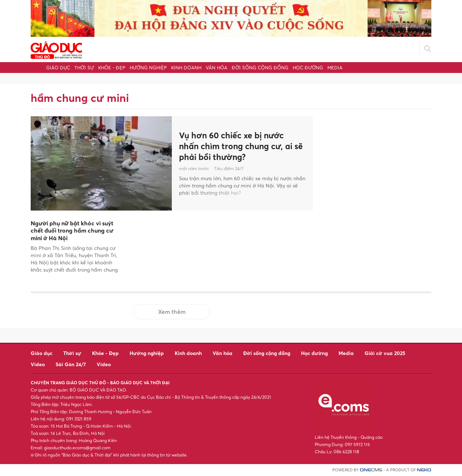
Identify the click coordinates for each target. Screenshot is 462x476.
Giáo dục (58, 68)
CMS (371, 470)
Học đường (308, 68)
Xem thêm (172, 312)
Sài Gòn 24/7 (71, 364)
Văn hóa (217, 68)
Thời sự (84, 68)
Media (335, 68)
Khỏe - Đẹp (112, 68)
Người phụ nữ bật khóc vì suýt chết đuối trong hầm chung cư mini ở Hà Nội (72, 231)
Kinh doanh (186, 68)
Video (38, 364)
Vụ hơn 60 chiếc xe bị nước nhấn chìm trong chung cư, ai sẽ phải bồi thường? (239, 146)
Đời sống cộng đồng (260, 68)
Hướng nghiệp (148, 68)
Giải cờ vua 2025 (385, 353)
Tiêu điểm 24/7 (229, 170)
